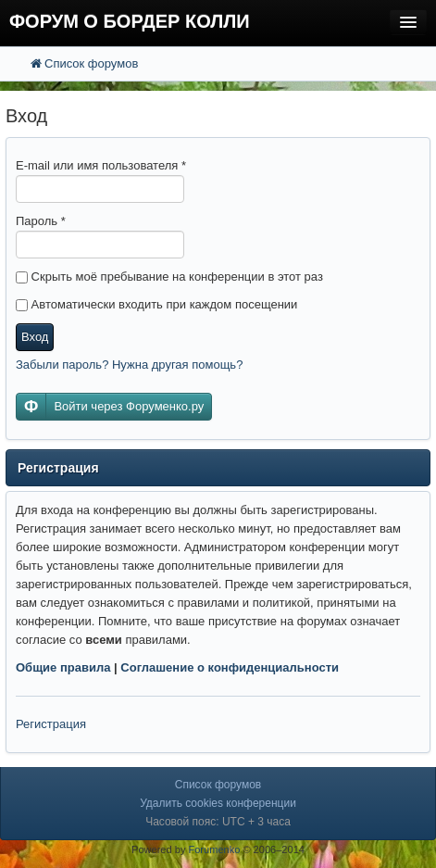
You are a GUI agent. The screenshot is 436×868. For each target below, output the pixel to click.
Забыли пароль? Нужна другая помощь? (129, 365)
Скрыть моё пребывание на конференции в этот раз (169, 277)
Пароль (41, 221)
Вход (35, 337)
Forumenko (214, 849)
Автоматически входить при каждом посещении (156, 304)
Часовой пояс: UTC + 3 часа (218, 822)
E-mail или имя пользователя (101, 165)
